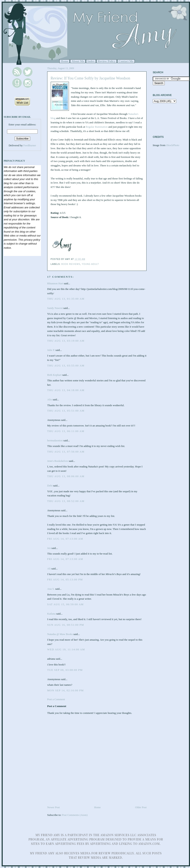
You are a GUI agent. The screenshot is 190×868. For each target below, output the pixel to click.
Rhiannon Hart (55, 283)
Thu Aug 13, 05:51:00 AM (66, 411)
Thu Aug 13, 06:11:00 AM (66, 431)
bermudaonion (55, 440)
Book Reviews (71, 264)
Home (64, 61)
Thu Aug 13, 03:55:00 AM (66, 366)
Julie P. (51, 350)
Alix (50, 399)
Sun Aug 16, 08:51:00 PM (66, 625)
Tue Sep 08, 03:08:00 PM (65, 670)
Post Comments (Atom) (75, 815)
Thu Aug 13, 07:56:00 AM (66, 452)
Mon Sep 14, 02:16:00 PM (65, 690)
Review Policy (106, 61)
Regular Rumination (97, 127)
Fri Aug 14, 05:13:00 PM (65, 579)
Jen (49, 548)
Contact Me (126, 61)
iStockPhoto (173, 145)
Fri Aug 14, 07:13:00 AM (65, 539)
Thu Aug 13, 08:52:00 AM (66, 501)
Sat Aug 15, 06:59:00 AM (65, 604)
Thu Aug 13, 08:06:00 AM (66, 476)
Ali (49, 568)
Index (91, 61)
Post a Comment (56, 699)
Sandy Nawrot (55, 308)
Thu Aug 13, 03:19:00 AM (66, 341)
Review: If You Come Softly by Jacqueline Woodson (90, 78)
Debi (50, 486)
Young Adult (90, 264)
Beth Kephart (54, 375)
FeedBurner (30, 145)
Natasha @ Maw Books (60, 634)
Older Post (141, 807)
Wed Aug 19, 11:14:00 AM (66, 649)
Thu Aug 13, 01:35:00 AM (66, 299)
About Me (78, 61)
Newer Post (53, 807)
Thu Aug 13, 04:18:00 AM (66, 390)
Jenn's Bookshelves (58, 461)
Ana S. (51, 589)
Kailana (51, 614)
